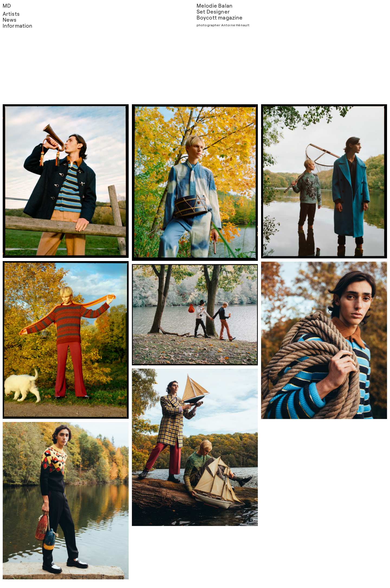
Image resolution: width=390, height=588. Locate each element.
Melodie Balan (215, 6)
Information (18, 26)
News (10, 20)
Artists (11, 14)
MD (7, 6)
